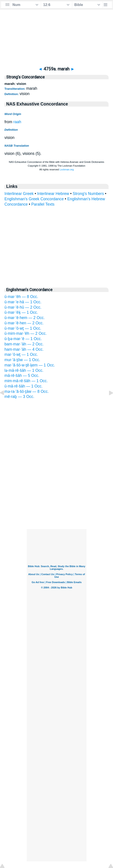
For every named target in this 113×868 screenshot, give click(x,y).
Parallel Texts (43, 204)
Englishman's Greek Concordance (34, 199)
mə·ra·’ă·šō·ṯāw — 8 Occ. (27, 391)
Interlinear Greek (19, 194)
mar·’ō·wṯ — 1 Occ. (21, 354)
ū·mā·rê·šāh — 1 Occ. (23, 386)
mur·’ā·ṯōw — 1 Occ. (22, 360)
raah (17, 122)
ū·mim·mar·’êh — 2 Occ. (26, 333)
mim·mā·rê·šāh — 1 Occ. (26, 381)
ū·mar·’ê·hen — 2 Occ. (24, 323)
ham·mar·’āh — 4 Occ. (24, 349)
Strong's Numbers (88, 194)
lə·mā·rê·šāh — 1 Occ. (24, 370)
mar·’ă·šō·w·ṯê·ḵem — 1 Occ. (30, 365)
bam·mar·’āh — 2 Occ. (24, 344)
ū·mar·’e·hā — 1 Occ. (23, 302)
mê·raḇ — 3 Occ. (19, 397)
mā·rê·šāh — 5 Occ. (22, 376)
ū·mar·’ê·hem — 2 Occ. (25, 318)
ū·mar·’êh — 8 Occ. (21, 297)
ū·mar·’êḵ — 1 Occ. (21, 312)
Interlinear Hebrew (53, 194)
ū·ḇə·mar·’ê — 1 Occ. (23, 339)
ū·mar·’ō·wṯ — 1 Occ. (23, 328)
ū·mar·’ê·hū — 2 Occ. (23, 307)
